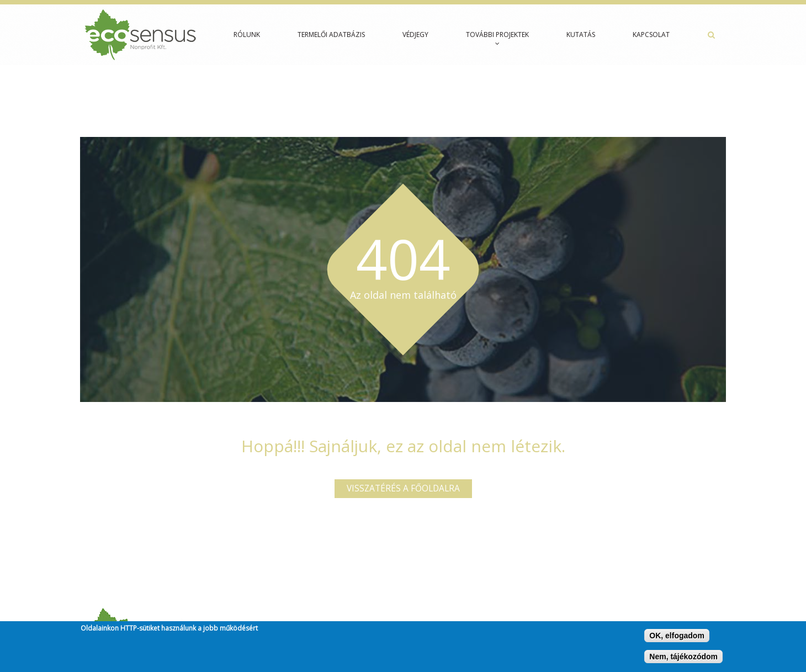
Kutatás (581, 35)
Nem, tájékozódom (683, 659)
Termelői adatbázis (331, 35)
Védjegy (415, 35)
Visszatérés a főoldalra (403, 488)
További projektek (497, 38)
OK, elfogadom (677, 638)
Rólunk (247, 35)
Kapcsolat (651, 35)
